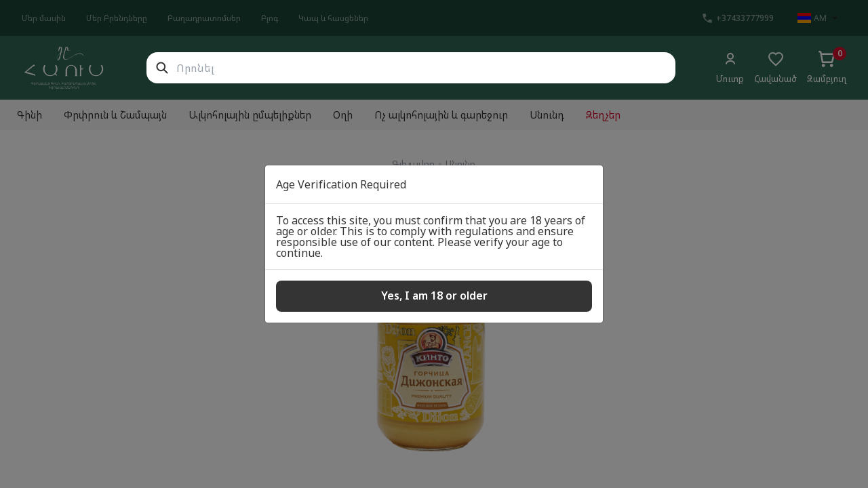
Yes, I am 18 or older (434, 296)
